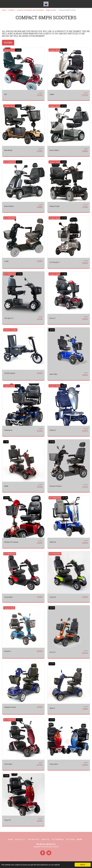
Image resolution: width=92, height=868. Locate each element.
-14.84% (6, 776)
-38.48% (18, 50)
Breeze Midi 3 (54, 150)
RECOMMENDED (10, 162)
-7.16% (6, 442)
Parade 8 (7, 651)
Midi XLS (53, 542)
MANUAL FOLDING (10, 330)
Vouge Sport (54, 764)
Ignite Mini (53, 374)
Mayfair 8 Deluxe (56, 486)
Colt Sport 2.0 (9, 318)
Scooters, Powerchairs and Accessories (30, 10)
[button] (3, 4)
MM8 (6, 486)
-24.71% (64, 106)
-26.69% (52, 608)
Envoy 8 (52, 318)
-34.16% (64, 162)
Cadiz (6, 261)
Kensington (8, 430)
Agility (52, 94)
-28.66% (52, 330)
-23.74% (65, 498)
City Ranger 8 (54, 262)
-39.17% (19, 720)
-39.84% (19, 274)
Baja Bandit (8, 150)
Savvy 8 (52, 652)
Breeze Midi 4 (9, 206)
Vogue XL (8, 820)
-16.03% (52, 720)
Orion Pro (53, 597)
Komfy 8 (53, 430)
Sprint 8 (52, 708)
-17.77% (64, 50)
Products (12, 10)
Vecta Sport (8, 764)
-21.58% (52, 442)
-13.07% (52, 664)
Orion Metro (8, 597)
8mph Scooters (51, 10)
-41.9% (18, 386)
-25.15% (64, 218)
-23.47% (6, 498)
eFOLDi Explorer (10, 373)
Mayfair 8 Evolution (11, 542)
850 (6, 94)
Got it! (83, 865)
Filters (8, 43)
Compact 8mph (9, 50)
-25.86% (18, 106)
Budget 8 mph (54, 206)
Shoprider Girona (10, 707)
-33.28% (64, 274)
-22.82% (64, 386)
